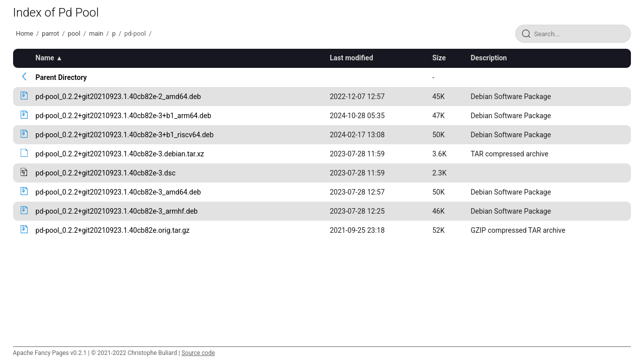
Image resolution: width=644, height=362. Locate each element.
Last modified (351, 58)
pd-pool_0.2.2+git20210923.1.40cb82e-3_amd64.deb (118, 192)
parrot (50, 33)
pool (74, 33)
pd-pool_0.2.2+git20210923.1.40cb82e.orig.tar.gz (113, 230)
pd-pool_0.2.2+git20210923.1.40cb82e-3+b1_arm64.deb (124, 116)
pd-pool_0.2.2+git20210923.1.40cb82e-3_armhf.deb (117, 211)
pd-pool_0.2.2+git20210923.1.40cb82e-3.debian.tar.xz (120, 154)
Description (489, 58)
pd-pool (135, 33)
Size (439, 58)
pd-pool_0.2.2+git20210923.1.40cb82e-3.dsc (106, 173)
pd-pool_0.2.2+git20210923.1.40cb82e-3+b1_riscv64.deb (125, 135)
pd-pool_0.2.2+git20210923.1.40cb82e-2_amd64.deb (118, 97)
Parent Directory (61, 77)
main (96, 33)
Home (25, 33)
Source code (198, 353)
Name (45, 58)
